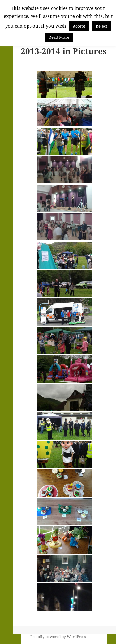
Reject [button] (101, 26)
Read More (59, 37)
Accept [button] (79, 26)
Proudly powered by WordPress (58, 637)
